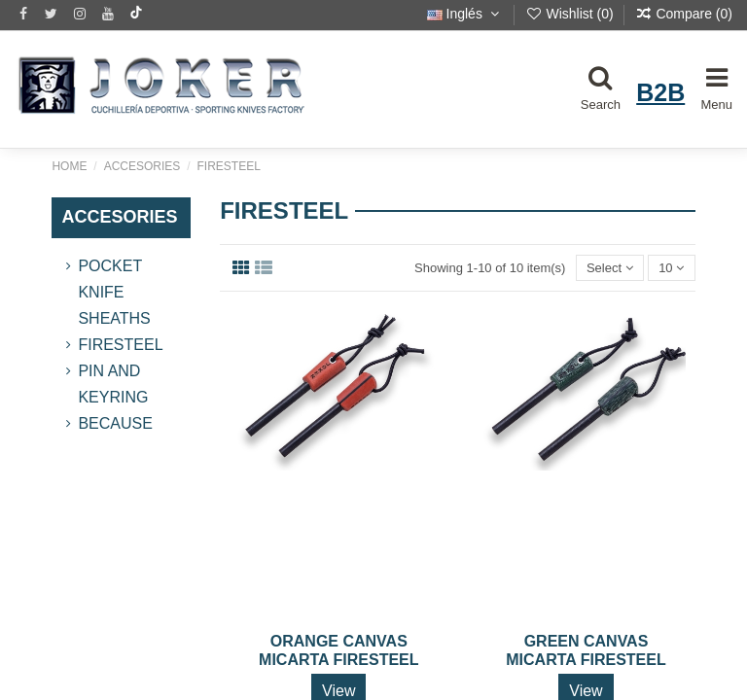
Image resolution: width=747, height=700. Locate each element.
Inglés (465, 14)
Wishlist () (571, 14)
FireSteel (120, 345)
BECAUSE (115, 423)
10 (671, 268)
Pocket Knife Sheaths (114, 292)
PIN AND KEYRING (113, 384)
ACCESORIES (119, 217)
